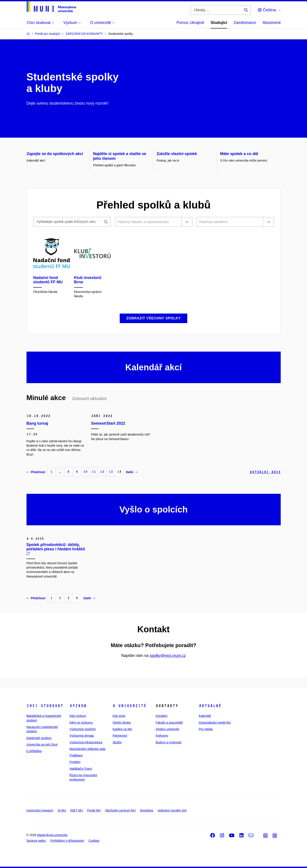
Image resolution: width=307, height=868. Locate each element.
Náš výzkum (78, 716)
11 (94, 472)
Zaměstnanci (245, 23)
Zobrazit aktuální (89, 399)
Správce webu (36, 841)
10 (85, 472)
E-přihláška (34, 751)
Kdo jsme (119, 716)
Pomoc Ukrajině (190, 23)
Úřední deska (122, 723)
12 (102, 472)
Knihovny (162, 736)
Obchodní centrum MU (120, 810)
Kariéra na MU (122, 729)
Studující (219, 23)
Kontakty (161, 716)
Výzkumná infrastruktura (86, 742)
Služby (117, 742)
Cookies (94, 841)
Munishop (147, 810)
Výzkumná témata (82, 736)
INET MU (77, 810)
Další (132, 472)
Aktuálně (210, 706)
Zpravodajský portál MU (215, 723)
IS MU (62, 810)
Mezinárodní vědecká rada (87, 749)
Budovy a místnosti (168, 742)
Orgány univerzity (167, 729)
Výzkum (78, 706)
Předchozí (36, 472)
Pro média (206, 729)
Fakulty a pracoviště (169, 723)
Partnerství (120, 736)
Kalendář (205, 716)
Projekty (75, 762)
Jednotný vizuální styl (172, 810)
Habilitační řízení (81, 769)
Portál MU (94, 810)
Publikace (76, 755)
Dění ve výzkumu (81, 723)
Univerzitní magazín (40, 810)
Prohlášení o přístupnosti (67, 841)
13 (111, 472)
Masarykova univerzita (52, 835)
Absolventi (271, 23)
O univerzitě (129, 706)
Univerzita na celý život (42, 744)
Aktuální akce (265, 472)
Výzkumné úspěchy (83, 729)
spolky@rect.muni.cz (168, 656)
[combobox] (147, 222)
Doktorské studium (39, 738)
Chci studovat (45, 706)
